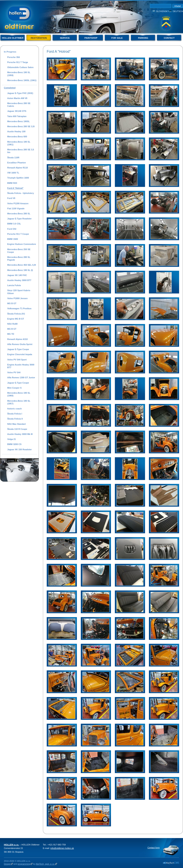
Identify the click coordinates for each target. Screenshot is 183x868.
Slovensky (163, 11)
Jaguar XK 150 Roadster (19, 449)
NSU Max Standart (16, 424)
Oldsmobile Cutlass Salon (20, 67)
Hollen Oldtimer (13, 38)
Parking (143, 38)
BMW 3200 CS (14, 444)
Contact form (154, 848)
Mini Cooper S (14, 388)
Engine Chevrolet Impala (20, 354)
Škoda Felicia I (15, 414)
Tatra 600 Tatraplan (17, 116)
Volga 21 (11, 439)
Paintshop (91, 38)
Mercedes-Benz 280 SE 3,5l (21, 126)
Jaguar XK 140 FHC (17, 275)
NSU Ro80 (12, 324)
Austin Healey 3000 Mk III (20, 434)
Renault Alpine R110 (17, 168)
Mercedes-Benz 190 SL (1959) (19, 74)
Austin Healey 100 (16, 131)
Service (65, 38)
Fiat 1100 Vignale (16, 208)
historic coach (14, 409)
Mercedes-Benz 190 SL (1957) (19, 402)
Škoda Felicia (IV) (16, 314)
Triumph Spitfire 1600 (18, 178)
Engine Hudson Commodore (22, 244)
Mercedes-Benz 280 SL (19, 214)
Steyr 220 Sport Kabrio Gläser (19, 292)
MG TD (11, 334)
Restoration (39, 38)
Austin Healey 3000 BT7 (19, 280)
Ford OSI (12, 229)
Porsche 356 (13, 57)
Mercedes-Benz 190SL (18, 121)
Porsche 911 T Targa (18, 62)
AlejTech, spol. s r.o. (45, 864)
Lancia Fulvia (14, 285)
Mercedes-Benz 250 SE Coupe (19, 251)
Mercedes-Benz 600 (17, 137)
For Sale (117, 38)
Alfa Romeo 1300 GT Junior (21, 378)
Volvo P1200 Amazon (18, 203)
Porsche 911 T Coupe (18, 234)
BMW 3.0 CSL (14, 224)
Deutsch (178, 11)
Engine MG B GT (16, 319)
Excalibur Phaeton (16, 163)
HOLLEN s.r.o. (11, 845)
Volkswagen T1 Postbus (19, 308)
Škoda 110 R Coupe (17, 429)
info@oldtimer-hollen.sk (62, 848)
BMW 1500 (13, 239)
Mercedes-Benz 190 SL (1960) (19, 394)
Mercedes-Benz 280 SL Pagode (19, 258)
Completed (10, 88)
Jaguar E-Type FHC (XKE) (20, 93)
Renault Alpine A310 (17, 339)
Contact (169, 38)
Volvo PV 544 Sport (17, 360)
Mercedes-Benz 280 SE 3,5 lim (21, 151)
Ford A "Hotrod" (15, 188)
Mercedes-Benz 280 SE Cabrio (19, 105)
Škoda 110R (13, 158)
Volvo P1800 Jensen (17, 298)
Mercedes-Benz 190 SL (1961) (19, 143)
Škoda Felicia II (15, 419)
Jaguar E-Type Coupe (18, 349)
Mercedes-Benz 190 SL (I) (20, 270)
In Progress (10, 52)
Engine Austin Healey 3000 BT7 (21, 366)
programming (24, 864)
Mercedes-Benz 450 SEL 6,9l (22, 265)
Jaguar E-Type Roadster (19, 219)
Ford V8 (11, 198)
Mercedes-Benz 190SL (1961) (22, 80)
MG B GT (12, 303)
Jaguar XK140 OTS (17, 111)
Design (7, 864)
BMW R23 (12, 183)
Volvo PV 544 (14, 372)
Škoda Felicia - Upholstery (21, 193)
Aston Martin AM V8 (17, 98)
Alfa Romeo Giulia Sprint (20, 344)
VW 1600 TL (13, 173)
